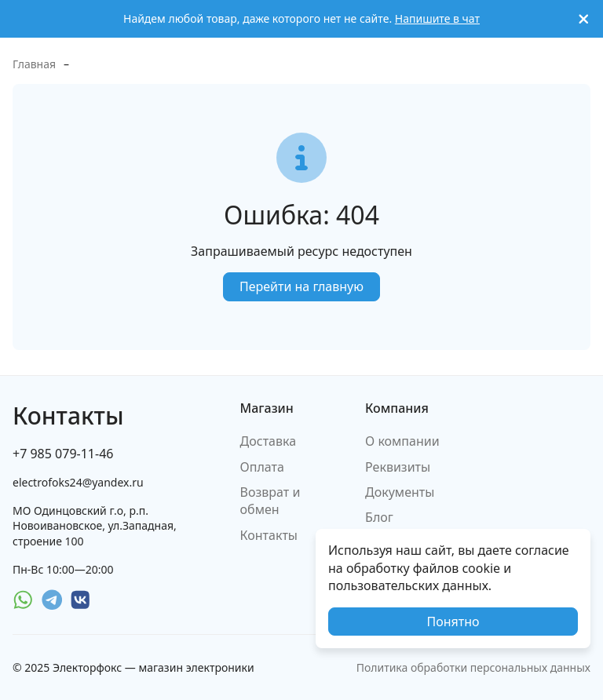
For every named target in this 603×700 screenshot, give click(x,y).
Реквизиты (398, 467)
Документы (400, 492)
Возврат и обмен (270, 501)
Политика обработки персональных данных (473, 667)
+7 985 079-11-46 (63, 454)
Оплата (262, 467)
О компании (402, 441)
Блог (379, 517)
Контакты (269, 535)
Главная (34, 64)
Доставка (269, 441)
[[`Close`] (584, 19)
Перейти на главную (301, 286)
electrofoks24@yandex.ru (78, 482)
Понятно (453, 622)
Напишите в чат (437, 18)
